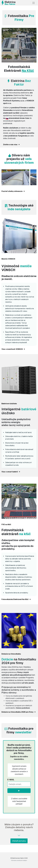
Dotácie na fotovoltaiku (11, 654)
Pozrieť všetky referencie (13, 191)
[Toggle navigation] (34, 3)
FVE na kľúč (6, 524)
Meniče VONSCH (8, 259)
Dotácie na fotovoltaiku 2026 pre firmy (19, 712)
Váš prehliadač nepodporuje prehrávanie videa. (19, 45)
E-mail (11, 780)
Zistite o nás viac (11, 145)
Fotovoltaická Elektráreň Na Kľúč (16, 599)
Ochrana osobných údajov (19, 860)
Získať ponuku (19, 841)
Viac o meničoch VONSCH (13, 349)
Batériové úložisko (9, 404)
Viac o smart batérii (11, 472)
